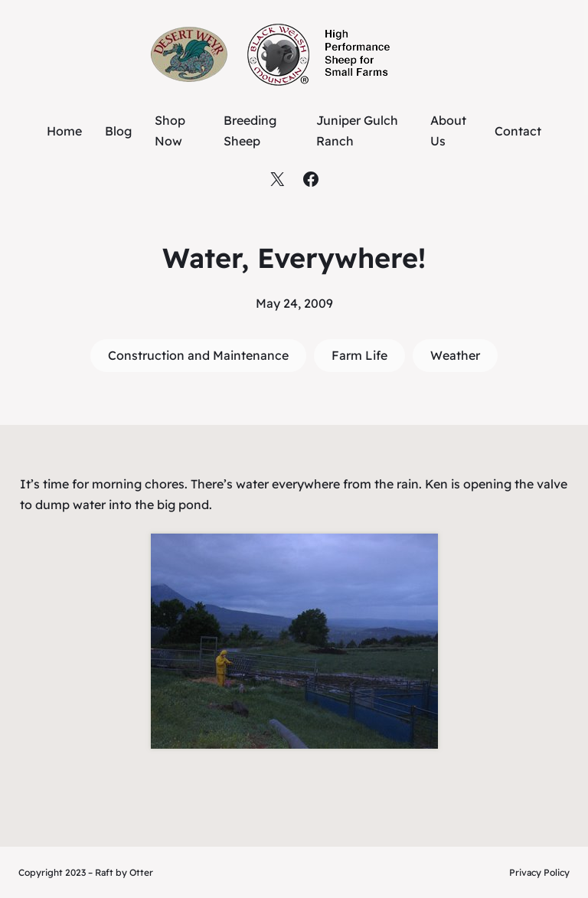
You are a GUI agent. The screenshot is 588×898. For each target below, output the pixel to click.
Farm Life (359, 355)
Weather (455, 355)
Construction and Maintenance (198, 355)
